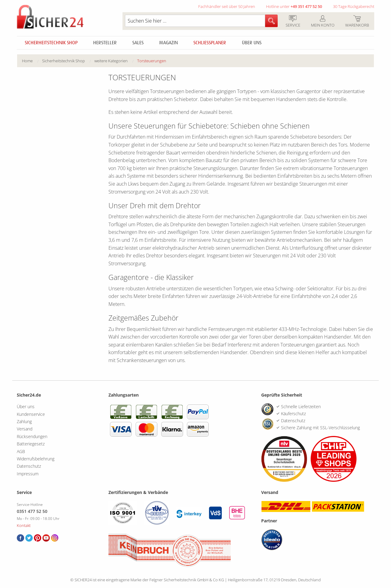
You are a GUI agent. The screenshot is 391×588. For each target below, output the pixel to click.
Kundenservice (31, 414)
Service (293, 22)
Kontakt (24, 525)
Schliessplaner (210, 43)
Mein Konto (323, 22)
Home (27, 61)
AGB (21, 451)
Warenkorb (357, 22)
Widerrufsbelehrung (36, 459)
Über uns (252, 43)
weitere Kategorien (111, 61)
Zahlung (24, 421)
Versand (25, 429)
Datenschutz (29, 466)
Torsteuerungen (152, 61)
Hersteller (105, 43)
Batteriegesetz (31, 444)
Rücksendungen (32, 436)
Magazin (168, 43)
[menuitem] (32, 61)
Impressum (28, 474)
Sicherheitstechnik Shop (51, 43)
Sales (138, 43)
